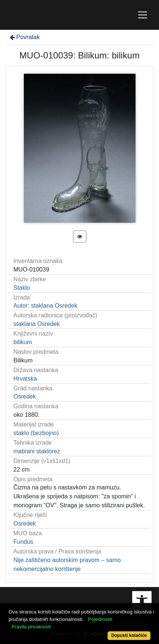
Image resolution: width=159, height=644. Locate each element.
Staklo (22, 288)
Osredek (25, 396)
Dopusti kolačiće (129, 635)
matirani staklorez (37, 451)
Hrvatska (25, 379)
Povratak (24, 37)
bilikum (23, 342)
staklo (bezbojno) (36, 433)
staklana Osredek (37, 324)
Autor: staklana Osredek (45, 306)
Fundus (23, 542)
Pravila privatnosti (31, 627)
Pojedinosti (100, 619)
